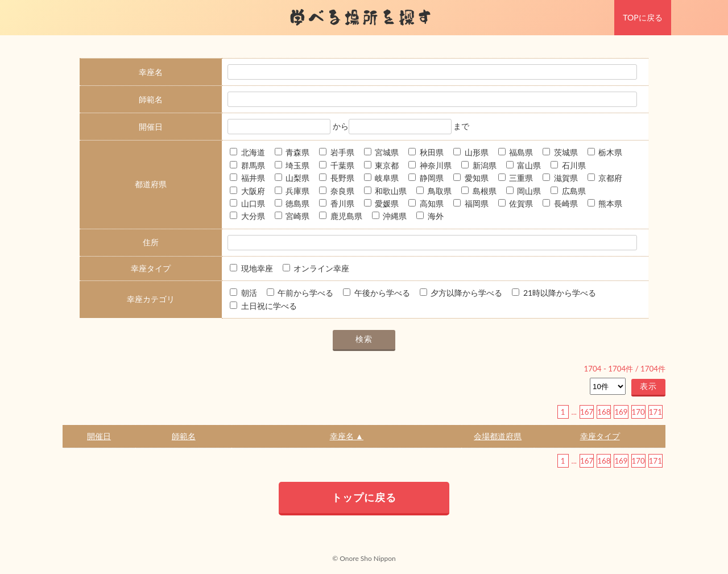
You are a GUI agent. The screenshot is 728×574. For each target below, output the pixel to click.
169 (621, 412)
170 (638, 412)
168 (604, 412)
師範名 (184, 436)
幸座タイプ (600, 436)
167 (587, 412)
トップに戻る (364, 497)
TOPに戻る (642, 17)
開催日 (99, 436)
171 (655, 412)
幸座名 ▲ (347, 436)
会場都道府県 (498, 436)
